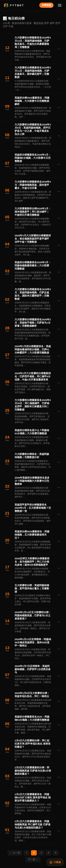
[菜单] (60, 5)
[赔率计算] (55, 862)
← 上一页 (15, 853)
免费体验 (46, 5)
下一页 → (33, 860)
